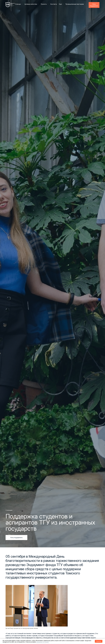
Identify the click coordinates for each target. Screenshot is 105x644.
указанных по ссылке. (43, 642)
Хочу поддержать (94, 5)
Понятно (99, 641)
